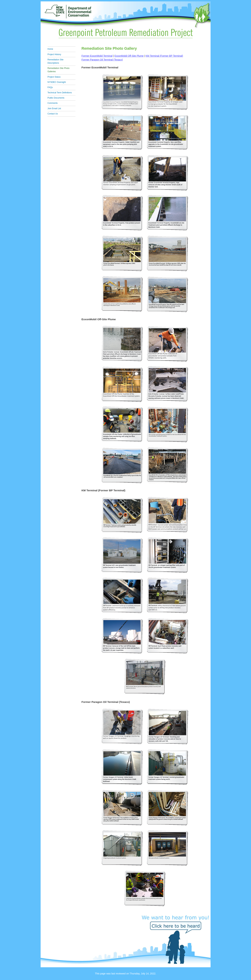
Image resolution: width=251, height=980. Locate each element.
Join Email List (54, 108)
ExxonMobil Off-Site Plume (129, 56)
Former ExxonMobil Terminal (97, 56)
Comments (53, 103)
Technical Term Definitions (60, 93)
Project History (54, 54)
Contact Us (53, 114)
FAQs (50, 87)
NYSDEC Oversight (57, 82)
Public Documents (56, 98)
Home (50, 49)
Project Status (54, 77)
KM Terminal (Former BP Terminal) (164, 56)
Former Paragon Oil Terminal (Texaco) (102, 60)
